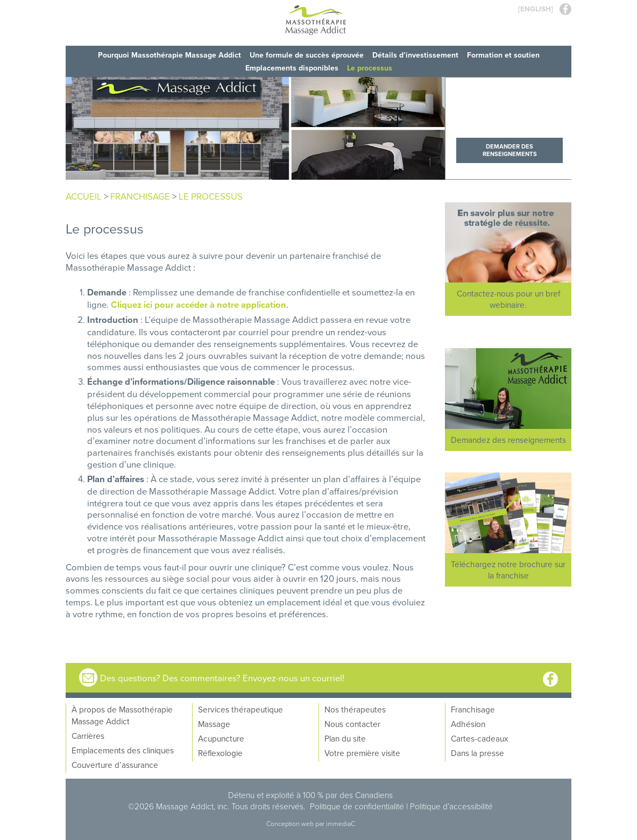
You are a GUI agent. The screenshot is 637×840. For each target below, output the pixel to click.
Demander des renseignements (510, 150)
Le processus (370, 68)
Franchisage (473, 709)
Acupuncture (221, 738)
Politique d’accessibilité (451, 806)
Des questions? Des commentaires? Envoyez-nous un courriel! (222, 678)
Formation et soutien (503, 55)
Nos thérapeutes (355, 709)
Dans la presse (477, 753)
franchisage (140, 196)
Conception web (291, 824)
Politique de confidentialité (357, 806)
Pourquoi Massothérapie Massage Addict (169, 55)
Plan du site (345, 738)
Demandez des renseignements (508, 440)
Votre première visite (362, 753)
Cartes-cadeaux (479, 738)
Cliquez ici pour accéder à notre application (199, 305)
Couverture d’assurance (115, 765)
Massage (214, 724)
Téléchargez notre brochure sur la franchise (508, 570)
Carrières (88, 736)
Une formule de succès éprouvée (307, 55)
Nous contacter (352, 724)
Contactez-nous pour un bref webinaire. (508, 299)
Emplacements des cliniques (123, 750)
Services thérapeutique (240, 709)
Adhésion (468, 724)
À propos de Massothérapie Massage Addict (122, 715)
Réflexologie (220, 753)
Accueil (84, 196)
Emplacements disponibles (292, 68)
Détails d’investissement (415, 55)
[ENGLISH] (536, 9)
